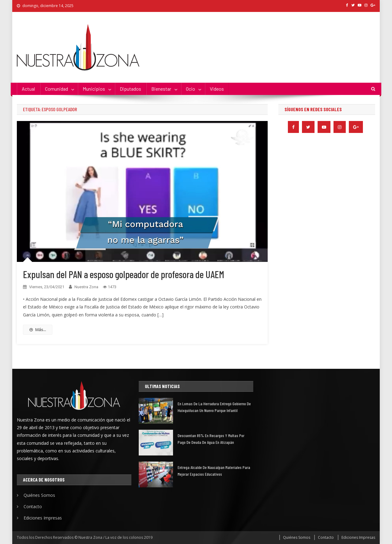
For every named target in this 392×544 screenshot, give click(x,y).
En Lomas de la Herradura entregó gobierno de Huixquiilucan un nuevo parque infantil (214, 407)
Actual (28, 89)
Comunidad (57, 89)
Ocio (190, 89)
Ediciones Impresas (43, 518)
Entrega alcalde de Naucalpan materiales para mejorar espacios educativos (214, 471)
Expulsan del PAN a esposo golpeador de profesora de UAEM (124, 274)
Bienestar (161, 89)
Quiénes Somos (39, 495)
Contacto (33, 506)
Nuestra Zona (86, 287)
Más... (38, 330)
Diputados (130, 89)
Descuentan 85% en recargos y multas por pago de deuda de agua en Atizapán (211, 439)
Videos (217, 89)
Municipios (94, 89)
